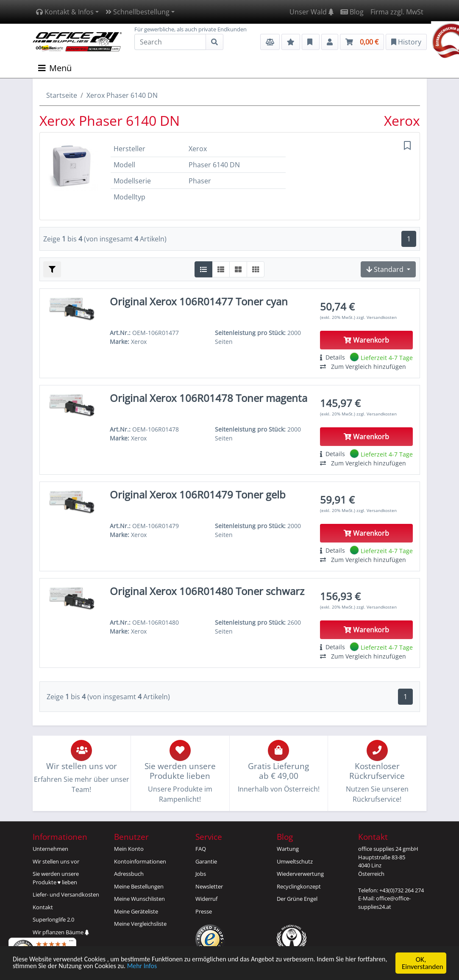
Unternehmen (50, 849)
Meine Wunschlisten (139, 899)
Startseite (62, 95)
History (406, 42)
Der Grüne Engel (297, 899)
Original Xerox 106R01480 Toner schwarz (207, 591)
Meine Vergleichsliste (140, 924)
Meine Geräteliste (136, 911)
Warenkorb (366, 340)
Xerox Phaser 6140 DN (122, 95)
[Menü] (71, 943)
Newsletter (209, 886)
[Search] (170, 42)
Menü (55, 68)
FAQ (201, 849)
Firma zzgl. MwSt (397, 12)
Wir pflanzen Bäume (61, 932)
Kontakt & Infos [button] (65, 12)
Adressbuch (129, 874)
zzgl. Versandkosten (377, 317)
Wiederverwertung (300, 874)
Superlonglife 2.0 (53, 919)
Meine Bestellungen (139, 886)
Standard (386, 269)
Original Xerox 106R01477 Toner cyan (199, 301)
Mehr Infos (184, 968)
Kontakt (43, 907)
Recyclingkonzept (299, 886)
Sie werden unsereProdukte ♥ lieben (56, 878)
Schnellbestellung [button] (138, 12)
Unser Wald (312, 12)
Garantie (206, 861)
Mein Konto (129, 849)
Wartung (288, 849)
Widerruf (206, 899)
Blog (352, 12)
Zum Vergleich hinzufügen (363, 367)
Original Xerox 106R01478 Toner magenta (209, 398)
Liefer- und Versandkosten (66, 894)
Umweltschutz (295, 861)
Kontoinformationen (140, 861)
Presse (204, 911)
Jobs (201, 874)
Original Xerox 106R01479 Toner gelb (198, 494)
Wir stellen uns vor (56, 861)
